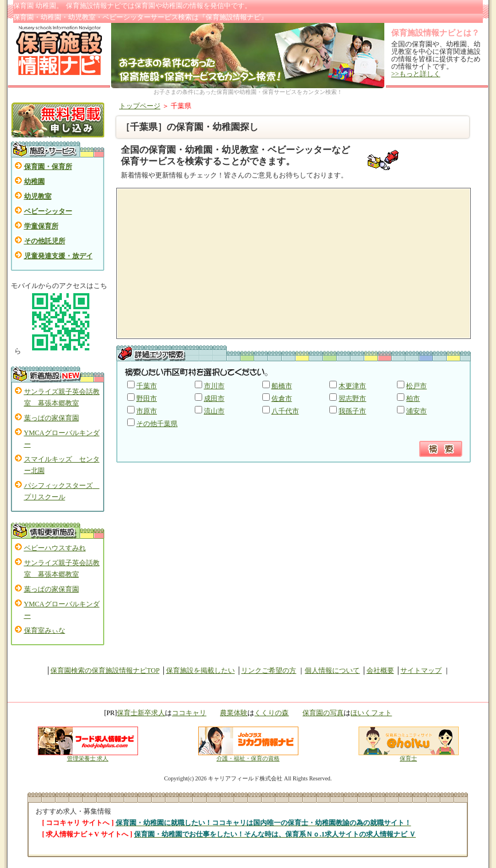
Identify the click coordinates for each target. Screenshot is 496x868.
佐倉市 (282, 399)
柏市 (413, 399)
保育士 (409, 756)
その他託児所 (45, 241)
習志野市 (352, 399)
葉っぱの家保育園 (52, 418)
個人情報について (332, 670)
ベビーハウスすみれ (55, 548)
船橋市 (282, 386)
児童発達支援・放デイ (58, 256)
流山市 (214, 411)
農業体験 (234, 713)
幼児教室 (38, 196)
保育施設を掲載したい (200, 670)
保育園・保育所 (48, 167)
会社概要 (380, 670)
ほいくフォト (371, 713)
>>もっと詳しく (416, 74)
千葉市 (147, 386)
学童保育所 (41, 226)
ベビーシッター (48, 211)
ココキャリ (189, 713)
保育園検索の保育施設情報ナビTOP (105, 670)
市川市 (214, 386)
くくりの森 (271, 713)
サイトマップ (421, 670)
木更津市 (352, 386)
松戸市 (416, 386)
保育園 (145, 6)
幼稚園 (34, 182)
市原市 (147, 411)
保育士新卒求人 (141, 713)
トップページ (140, 106)
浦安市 (416, 411)
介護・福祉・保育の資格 (248, 756)
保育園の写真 (323, 713)
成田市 (214, 399)
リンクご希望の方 (269, 670)
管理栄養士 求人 (88, 758)
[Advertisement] (213, 263)
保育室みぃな (45, 630)
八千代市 (285, 411)
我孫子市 (352, 411)
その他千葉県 (157, 424)
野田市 (147, 399)
